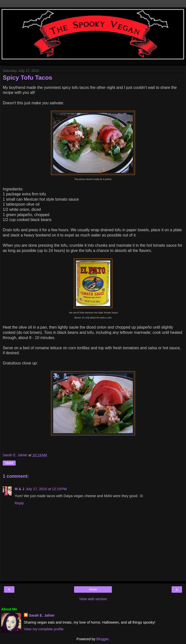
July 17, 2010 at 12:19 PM (46, 489)
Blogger (103, 639)
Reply (19, 503)
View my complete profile (44, 629)
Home (93, 589)
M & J (19, 489)
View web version (93, 599)
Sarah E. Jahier (42, 615)
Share (9, 463)
